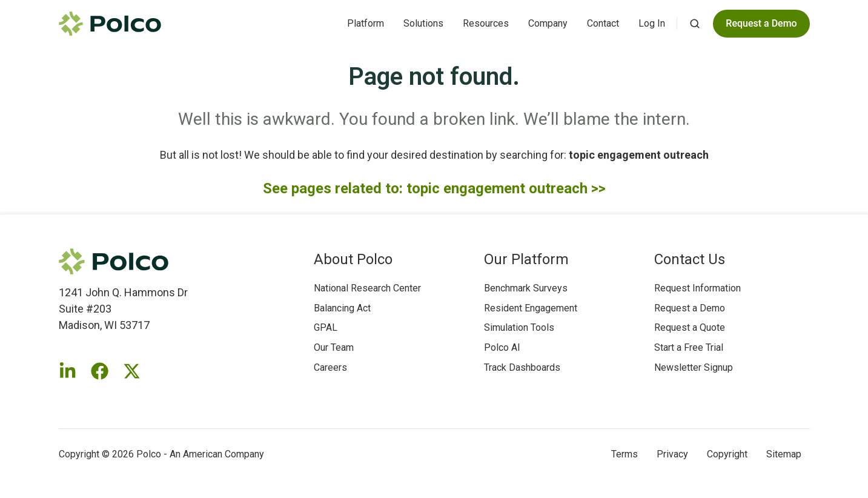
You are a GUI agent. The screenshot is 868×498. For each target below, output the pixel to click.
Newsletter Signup (694, 367)
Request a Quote (690, 327)
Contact (603, 23)
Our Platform (526, 259)
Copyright (727, 454)
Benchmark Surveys (526, 288)
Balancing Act (342, 308)
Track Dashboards (522, 367)
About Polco (353, 259)
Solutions (423, 23)
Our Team (334, 347)
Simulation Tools (519, 327)
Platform (366, 23)
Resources (486, 23)
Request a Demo (690, 308)
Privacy (672, 454)
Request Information (697, 288)
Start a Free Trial (689, 347)
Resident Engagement (531, 308)
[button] (695, 24)
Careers (330, 367)
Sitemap (784, 454)
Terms (624, 454)
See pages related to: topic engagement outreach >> (434, 188)
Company (548, 23)
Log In (652, 23)
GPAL (326, 327)
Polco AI (502, 347)
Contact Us (690, 259)
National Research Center (367, 288)
